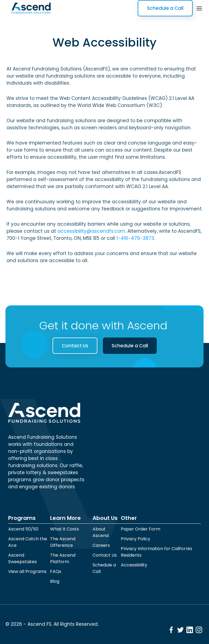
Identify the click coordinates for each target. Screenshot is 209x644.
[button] (199, 8)
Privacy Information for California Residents (156, 552)
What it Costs (64, 529)
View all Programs (27, 571)
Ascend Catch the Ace (28, 542)
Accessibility (134, 565)
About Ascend (101, 532)
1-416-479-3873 (135, 238)
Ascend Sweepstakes (22, 558)
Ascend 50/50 (23, 529)
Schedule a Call (165, 8)
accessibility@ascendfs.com (91, 231)
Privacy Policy (136, 539)
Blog (55, 581)
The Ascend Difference (63, 542)
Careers (101, 545)
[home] (31, 8)
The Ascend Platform (63, 558)
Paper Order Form (141, 529)
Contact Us (75, 346)
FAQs (56, 571)
